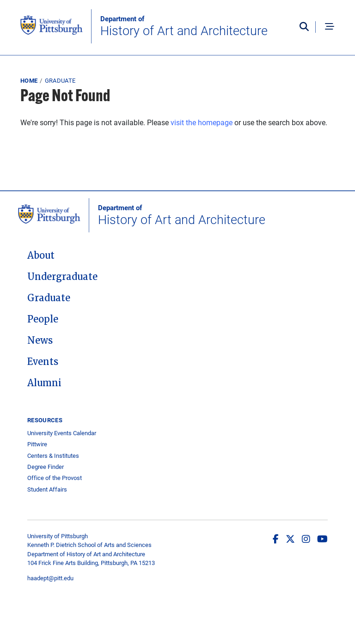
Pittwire (37, 444)
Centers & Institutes (53, 456)
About (41, 255)
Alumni (44, 383)
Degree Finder (46, 467)
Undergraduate (62, 277)
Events (43, 362)
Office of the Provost (55, 478)
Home (29, 80)
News (40, 340)
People (43, 319)
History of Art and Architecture (184, 26)
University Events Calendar (62, 433)
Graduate (60, 80)
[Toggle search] (306, 27)
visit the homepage (202, 122)
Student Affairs (47, 489)
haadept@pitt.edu (50, 578)
